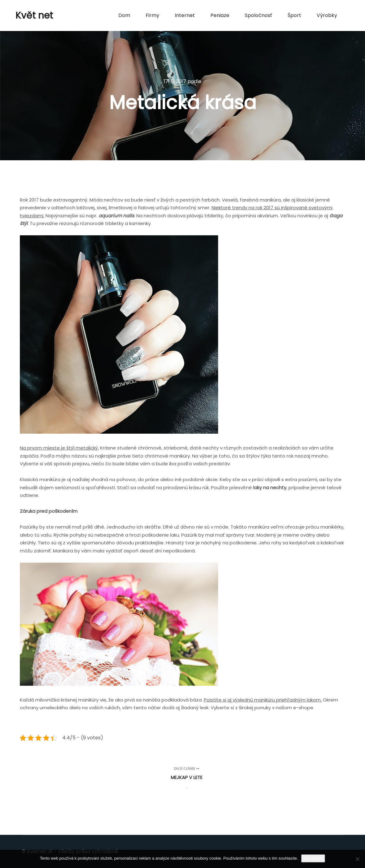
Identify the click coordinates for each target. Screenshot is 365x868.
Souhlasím (313, 858)
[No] (357, 859)
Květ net (34, 15)
